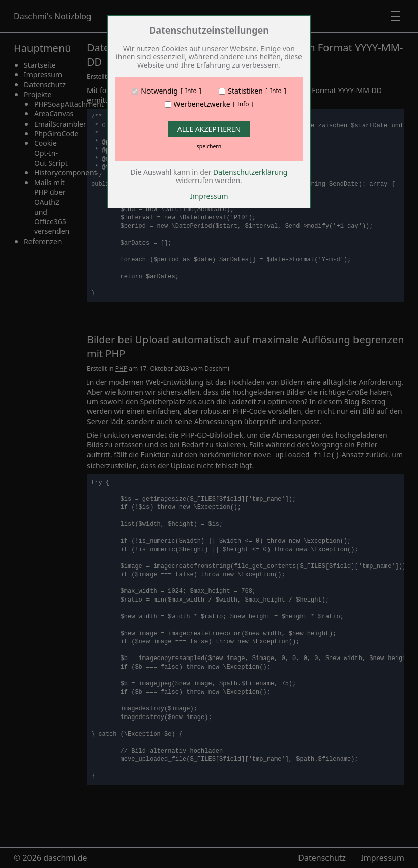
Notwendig (159, 91)
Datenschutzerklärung (250, 172)
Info (191, 91)
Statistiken (245, 91)
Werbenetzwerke (202, 104)
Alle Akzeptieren (209, 129)
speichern (209, 146)
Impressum (209, 196)
